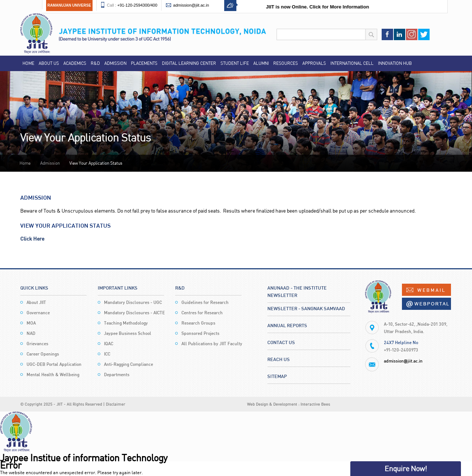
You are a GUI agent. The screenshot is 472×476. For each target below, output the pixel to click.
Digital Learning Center (189, 63)
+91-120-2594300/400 (137, 5)
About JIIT (36, 302)
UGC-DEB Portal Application (54, 364)
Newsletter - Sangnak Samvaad (306, 308)
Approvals (314, 63)
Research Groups (198, 323)
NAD (31, 333)
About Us (49, 63)
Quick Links (34, 288)
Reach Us (279, 359)
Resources (286, 63)
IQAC (109, 344)
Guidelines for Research (205, 302)
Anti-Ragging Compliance (129, 364)
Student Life (235, 63)
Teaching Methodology (126, 323)
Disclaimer (116, 404)
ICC (107, 354)
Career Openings (43, 354)
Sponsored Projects (200, 333)
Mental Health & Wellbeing (53, 374)
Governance (38, 313)
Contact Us (281, 342)
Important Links (118, 288)
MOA (31, 323)
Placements (144, 63)
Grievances (37, 344)
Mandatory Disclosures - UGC (133, 302)
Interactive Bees (315, 404)
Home (28, 63)
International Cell (352, 63)
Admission (115, 63)
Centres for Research (202, 313)
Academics (75, 63)
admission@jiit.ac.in (191, 5)
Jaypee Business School (128, 333)
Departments (117, 374)
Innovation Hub (395, 63)
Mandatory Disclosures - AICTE (134, 313)
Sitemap (277, 376)
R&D (95, 63)
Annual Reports (287, 325)
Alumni (261, 63)
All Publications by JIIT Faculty (212, 344)
